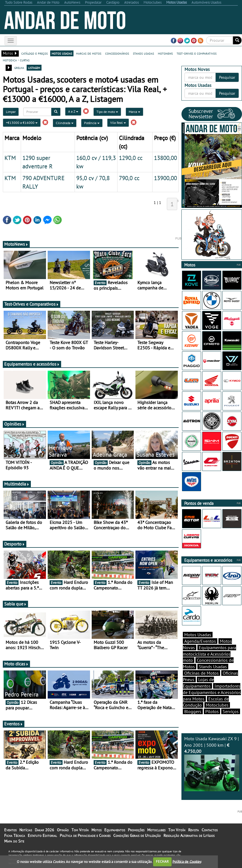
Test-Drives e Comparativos (32, 304)
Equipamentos (115, 830)
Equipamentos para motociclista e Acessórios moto (209, 654)
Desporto (15, 544)
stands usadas (143, 53)
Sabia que (15, 604)
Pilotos (212, 711)
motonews (165, 53)
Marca (134, 112)
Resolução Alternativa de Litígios (189, 835)
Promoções (136, 830)
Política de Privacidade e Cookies (85, 835)
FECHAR (162, 861)
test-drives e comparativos (197, 53)
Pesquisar (227, 77)
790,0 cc (129, 178)
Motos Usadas (198, 635)
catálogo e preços (34, 53)
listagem (34, 68)
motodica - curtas (16, 60)
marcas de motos (89, 53)
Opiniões (14, 424)
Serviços (231, 711)
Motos (96, 830)
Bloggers (193, 711)
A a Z (73, 111)
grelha (19, 68)
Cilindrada (65, 123)
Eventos (14, 724)
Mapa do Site (14, 841)
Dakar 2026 (44, 830)
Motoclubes (217, 705)
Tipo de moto (107, 112)
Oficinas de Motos (201, 673)
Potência (92, 123)
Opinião (63, 830)
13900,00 (165, 178)
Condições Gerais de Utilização (137, 835)
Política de (187, 861)
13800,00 (165, 158)
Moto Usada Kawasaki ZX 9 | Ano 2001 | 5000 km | (212, 763)
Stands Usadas (213, 667)
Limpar (11, 112)
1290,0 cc (131, 158)
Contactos (210, 830)
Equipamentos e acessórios (32, 364)
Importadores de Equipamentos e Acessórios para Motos (212, 692)
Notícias (26, 830)
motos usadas (62, 53)
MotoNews (16, 244)
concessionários (117, 53)
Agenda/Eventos (200, 641)
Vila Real (118, 123)
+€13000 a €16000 (22, 123)
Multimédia (17, 484)
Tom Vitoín (80, 830)
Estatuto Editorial (42, 835)
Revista (193, 830)
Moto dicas (16, 664)
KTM (10, 158)
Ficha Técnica (15, 835)
